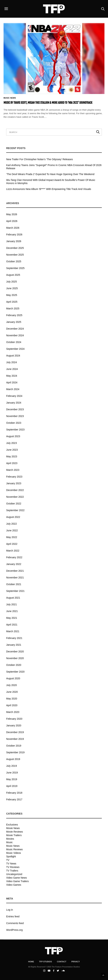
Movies (10, 839)
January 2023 (14, 483)
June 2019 (12, 773)
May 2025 (12, 295)
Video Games (14, 885)
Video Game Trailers (17, 881)
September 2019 (15, 752)
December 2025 (15, 248)
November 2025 (15, 255)
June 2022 (12, 530)
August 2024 (13, 356)
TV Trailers (12, 871)
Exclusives (12, 825)
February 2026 (14, 235)
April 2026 (12, 221)
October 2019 (14, 746)
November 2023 (15, 416)
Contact (62, 962)
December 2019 (15, 732)
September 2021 (15, 591)
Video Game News (16, 878)
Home (31, 962)
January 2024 (14, 403)
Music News (10, 98)
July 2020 (12, 685)
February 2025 (14, 315)
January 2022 (14, 564)
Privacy (76, 962)
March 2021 (13, 631)
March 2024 (13, 389)
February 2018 (14, 793)
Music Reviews (14, 849)
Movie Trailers (14, 835)
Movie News (13, 828)
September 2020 (15, 672)
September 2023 (15, 430)
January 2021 (14, 645)
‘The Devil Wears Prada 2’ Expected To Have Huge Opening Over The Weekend (50, 174)
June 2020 (12, 692)
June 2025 (12, 288)
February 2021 (14, 638)
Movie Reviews (15, 832)
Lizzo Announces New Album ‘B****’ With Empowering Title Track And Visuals (49, 189)
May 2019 (12, 779)
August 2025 (13, 275)
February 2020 (14, 719)
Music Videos (14, 853)
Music (9, 842)
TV (8, 860)
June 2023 (12, 450)
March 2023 (13, 470)
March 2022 (13, 551)
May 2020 (12, 699)
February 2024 (14, 396)
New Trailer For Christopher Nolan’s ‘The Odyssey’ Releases (40, 159)
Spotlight (11, 856)
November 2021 (15, 578)
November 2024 (15, 335)
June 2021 (12, 611)
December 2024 (15, 329)
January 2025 (14, 322)
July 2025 (12, 282)
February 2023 (14, 477)
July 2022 (12, 524)
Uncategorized (14, 874)
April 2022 (12, 544)
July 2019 (12, 766)
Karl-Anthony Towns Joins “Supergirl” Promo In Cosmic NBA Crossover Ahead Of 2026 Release (54, 167)
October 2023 (14, 423)
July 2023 (12, 443)
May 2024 (12, 376)
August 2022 (13, 517)
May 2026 (12, 214)
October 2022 (14, 504)
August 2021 (13, 598)
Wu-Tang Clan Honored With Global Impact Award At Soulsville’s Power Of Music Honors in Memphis (51, 182)
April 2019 (12, 786)
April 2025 (12, 302)
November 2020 (15, 658)
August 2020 (13, 678)
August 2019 (13, 759)
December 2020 (15, 652)
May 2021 (12, 618)
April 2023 (12, 463)
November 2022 (15, 497)
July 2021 (12, 604)
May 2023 (12, 456)
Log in (10, 910)
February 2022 (14, 557)
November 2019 (15, 739)
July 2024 (12, 362)
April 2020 (12, 705)
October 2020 (14, 665)
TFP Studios (45, 962)
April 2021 (12, 625)
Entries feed (13, 916)
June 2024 (12, 369)
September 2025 (15, 268)
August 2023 (13, 436)
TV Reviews (13, 867)
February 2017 (14, 799)
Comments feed (15, 923)
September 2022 (15, 510)
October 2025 (14, 261)
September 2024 (15, 349)
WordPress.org (14, 930)
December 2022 (15, 490)
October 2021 (14, 584)
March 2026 (13, 228)
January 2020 (14, 725)
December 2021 (15, 571)
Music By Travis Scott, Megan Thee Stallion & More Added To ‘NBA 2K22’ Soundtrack (48, 103)
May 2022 (12, 537)
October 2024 (14, 342)
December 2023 (15, 409)
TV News (11, 864)
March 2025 (13, 308)
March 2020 (13, 712)
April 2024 (12, 382)
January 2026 (14, 241)
